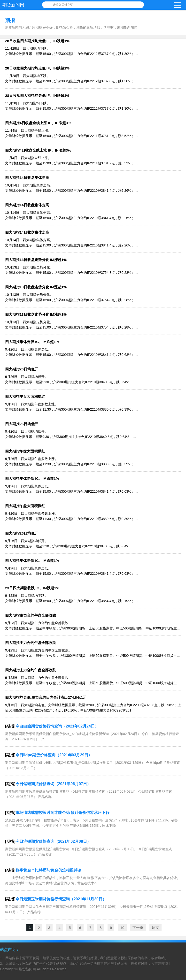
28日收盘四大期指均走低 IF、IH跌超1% (37, 41)
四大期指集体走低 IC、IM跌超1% (32, 342)
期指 (10, 20)
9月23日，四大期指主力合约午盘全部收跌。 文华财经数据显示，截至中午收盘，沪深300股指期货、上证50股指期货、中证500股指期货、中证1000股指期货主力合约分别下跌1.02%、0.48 (93, 628)
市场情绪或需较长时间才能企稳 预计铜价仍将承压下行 (62, 813)
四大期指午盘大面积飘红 (25, 396)
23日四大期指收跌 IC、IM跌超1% (32, 588)
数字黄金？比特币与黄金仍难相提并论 (48, 870)
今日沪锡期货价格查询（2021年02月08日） (53, 841)
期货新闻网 (13, 5)
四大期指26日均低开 (22, 369)
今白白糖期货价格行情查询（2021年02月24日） (57, 726)
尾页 (155, 928)
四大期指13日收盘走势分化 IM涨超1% (36, 260)
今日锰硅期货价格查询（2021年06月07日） (53, 784)
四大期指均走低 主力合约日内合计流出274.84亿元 (46, 697)
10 (122, 928)
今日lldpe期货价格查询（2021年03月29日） (54, 755)
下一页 (138, 928)
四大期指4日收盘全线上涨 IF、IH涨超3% (38, 123)
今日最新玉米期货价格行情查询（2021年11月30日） (61, 899)
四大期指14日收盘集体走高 (27, 178)
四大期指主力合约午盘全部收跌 (31, 615)
